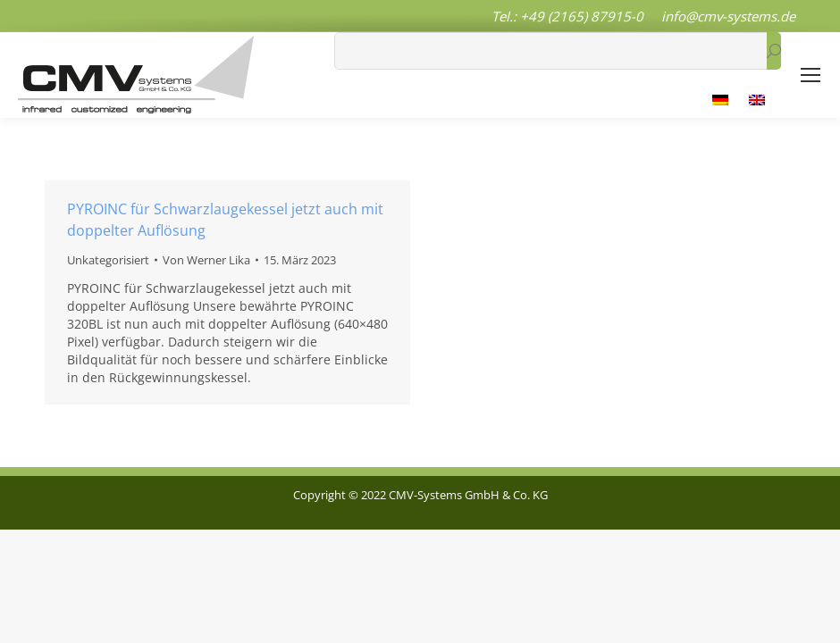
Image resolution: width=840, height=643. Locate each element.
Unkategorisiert (108, 260)
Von (206, 260)
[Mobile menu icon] (811, 75)
